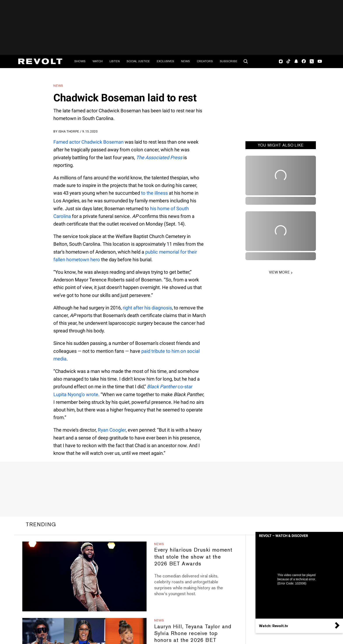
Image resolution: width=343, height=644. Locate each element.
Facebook (304, 61)
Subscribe (229, 61)
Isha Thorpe (69, 131)
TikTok (288, 61)
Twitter (312, 61)
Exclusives (165, 61)
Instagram (281, 61)
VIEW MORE (279, 272)
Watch (98, 61)
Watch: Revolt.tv (273, 626)
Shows (80, 61)
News (185, 61)
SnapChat (296, 61)
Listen (115, 61)
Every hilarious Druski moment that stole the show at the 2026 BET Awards (193, 557)
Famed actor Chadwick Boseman (88, 142)
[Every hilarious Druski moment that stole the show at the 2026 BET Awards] (84, 576)
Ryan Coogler (112, 430)
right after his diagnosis (147, 308)
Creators (205, 61)
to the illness (154, 193)
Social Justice (138, 61)
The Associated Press (159, 158)
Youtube (320, 62)
